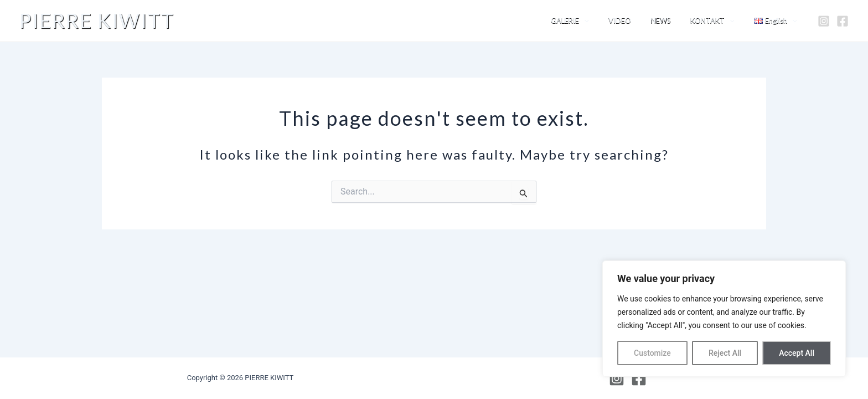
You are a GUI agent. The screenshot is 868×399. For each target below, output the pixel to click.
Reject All (725, 353)
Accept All (797, 353)
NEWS (674, 21)
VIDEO (638, 21)
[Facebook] (843, 21)
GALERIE (593, 21)
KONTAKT (720, 21)
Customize (652, 353)
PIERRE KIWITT (97, 21)
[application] (607, 21)
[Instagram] (824, 21)
